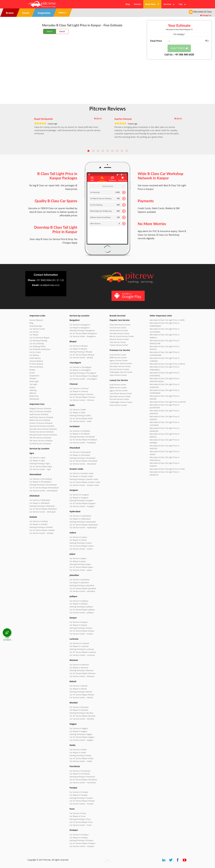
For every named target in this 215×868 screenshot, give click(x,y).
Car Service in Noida (78, 750)
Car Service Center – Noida (81, 761)
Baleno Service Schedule (40, 420)
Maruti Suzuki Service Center (122, 336)
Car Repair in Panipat (79, 795)
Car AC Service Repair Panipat (82, 801)
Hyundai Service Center (120, 333)
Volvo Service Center (118, 375)
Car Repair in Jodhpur (79, 604)
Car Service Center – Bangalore (83, 336)
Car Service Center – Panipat (82, 804)
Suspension (34, 376)
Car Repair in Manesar (79, 668)
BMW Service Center (118, 358)
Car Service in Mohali (78, 686)
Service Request (36, 320)
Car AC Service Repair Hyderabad (84, 525)
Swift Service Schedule (39, 414)
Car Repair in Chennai (79, 391)
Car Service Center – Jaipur (81, 570)
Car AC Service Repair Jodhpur (82, 610)
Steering (33, 390)
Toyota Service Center (119, 345)
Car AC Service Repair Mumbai (82, 716)
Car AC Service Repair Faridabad (83, 440)
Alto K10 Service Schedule (40, 411)
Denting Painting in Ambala (41, 527)
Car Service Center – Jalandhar (82, 591)
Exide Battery (35, 358)
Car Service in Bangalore (80, 325)
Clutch (32, 373)
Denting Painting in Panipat (81, 798)
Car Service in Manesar (79, 665)
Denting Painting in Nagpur (81, 734)
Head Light (34, 381)
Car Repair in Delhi (77, 413)
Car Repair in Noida (78, 752)
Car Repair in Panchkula (80, 774)
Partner (138, 4)
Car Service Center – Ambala (41, 533)
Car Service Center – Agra (40, 469)
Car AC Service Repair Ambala (42, 530)
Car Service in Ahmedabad (41, 479)
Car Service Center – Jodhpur (82, 613)
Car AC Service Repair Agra (41, 466)
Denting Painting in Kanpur (81, 628)
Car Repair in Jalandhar (79, 583)
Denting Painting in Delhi (80, 415)
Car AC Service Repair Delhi (81, 418)
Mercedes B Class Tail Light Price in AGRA (167, 320)
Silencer (33, 393)
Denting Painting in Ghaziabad (82, 458)
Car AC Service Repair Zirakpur (83, 843)
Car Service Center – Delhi (81, 421)
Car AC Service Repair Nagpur (82, 737)
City (182, 4)
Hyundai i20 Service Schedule (42, 426)
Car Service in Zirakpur (79, 835)
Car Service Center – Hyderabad (83, 527)
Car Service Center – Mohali (81, 697)
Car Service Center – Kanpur (81, 634)
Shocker (33, 378)
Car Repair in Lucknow (79, 646)
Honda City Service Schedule (42, 432)
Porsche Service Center (119, 369)
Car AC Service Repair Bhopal (82, 355)
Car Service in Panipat (79, 792)
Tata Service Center (118, 342)
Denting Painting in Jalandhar (82, 585)
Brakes (32, 370)
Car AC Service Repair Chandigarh (84, 376)
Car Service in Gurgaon (79, 495)
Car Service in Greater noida (81, 473)
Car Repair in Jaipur (78, 561)
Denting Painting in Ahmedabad (43, 485)
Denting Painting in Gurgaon (82, 500)
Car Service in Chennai (79, 388)
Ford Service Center (118, 328)
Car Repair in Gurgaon (79, 498)
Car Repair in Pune (77, 816)
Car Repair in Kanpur (78, 625)
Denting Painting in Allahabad (42, 506)
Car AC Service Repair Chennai (82, 397)
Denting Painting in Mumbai (81, 713)
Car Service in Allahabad (40, 500)
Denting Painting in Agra (40, 463)
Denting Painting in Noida (80, 755)
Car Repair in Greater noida (81, 476)
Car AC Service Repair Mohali (82, 695)
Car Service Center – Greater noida (84, 485)
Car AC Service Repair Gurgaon (83, 503)
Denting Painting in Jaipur (80, 564)
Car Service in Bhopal (79, 346)
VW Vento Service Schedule (41, 441)
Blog (128, 4)
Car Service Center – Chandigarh (83, 379)
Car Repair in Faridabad (80, 434)
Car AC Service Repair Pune (81, 822)
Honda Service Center (119, 330)
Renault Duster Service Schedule (43, 435)
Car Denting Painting (38, 341)
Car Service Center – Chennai (82, 400)
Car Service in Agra (37, 458)
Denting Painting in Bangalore (82, 330)
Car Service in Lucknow (79, 643)
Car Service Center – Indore (81, 549)
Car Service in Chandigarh (81, 367)
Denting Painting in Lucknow (82, 649)
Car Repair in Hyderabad (80, 519)
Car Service (34, 332)
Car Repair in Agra (37, 461)
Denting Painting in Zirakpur (82, 840)
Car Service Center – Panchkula (83, 783)
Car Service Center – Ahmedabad (43, 491)
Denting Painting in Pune (80, 819)
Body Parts (34, 396)
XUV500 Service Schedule (40, 444)
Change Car (206, 15)
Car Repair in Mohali (78, 689)
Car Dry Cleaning (37, 343)
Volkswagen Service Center (121, 372)
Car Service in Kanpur (79, 622)
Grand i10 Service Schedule (41, 423)
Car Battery (34, 355)
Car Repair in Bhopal (78, 349)
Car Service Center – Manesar (82, 676)
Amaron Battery (36, 361)
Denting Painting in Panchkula (82, 777)
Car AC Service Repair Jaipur (81, 567)
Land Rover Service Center (121, 363)
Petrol (50, 31)
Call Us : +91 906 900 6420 (179, 55)
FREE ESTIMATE (7, 639)
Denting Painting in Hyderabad (83, 522)
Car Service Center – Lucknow (82, 655)
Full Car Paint (35, 352)
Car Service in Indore (78, 537)
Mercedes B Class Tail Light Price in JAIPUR (168, 402)
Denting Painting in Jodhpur (81, 607)
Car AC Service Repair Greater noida (85, 482)
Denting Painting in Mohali (81, 692)
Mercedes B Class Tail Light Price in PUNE (167, 469)
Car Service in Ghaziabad (80, 452)
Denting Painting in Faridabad (82, 437)
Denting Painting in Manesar (82, 670)
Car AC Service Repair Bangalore (83, 333)
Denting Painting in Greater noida (84, 479)
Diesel (62, 31)
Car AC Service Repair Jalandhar (83, 588)
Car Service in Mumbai (79, 707)
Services (169, 4)
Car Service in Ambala (39, 521)
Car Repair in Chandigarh (80, 370)
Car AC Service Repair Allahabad (43, 509)
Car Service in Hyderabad (80, 516)
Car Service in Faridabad (80, 431)
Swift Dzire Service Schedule (41, 417)
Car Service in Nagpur (79, 728)
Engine (32, 387)
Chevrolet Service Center (120, 325)
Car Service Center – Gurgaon (82, 506)
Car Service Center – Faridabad (83, 443)
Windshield (34, 399)
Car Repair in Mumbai (79, 710)
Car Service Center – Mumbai (82, 719)
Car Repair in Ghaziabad (80, 455)
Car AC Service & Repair (40, 338)
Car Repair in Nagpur (79, 731)
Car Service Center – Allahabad (43, 512)
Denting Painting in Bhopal (81, 352)
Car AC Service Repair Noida (81, 758)
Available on (128, 296)
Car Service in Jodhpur (79, 601)
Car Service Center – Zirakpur (82, 846)
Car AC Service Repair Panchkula (83, 780)
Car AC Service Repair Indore (82, 546)
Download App (36, 326)
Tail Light (33, 384)
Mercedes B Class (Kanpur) (179, 29)
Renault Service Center (119, 339)
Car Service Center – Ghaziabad (83, 464)
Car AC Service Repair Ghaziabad (83, 461)
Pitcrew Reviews (107, 109)
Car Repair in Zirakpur (79, 838)
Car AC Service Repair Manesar (83, 673)
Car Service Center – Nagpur (82, 740)
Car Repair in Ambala (38, 524)
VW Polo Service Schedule (40, 438)
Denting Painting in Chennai (81, 394)
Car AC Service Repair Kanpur (82, 631)
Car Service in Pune (78, 813)
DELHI (99, 119)
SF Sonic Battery (36, 364)
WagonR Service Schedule (40, 408)
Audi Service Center (118, 355)
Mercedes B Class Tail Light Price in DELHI (167, 364)
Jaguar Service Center (119, 360)
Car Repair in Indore (78, 540)
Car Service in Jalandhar (80, 580)
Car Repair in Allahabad (40, 503)
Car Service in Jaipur (78, 558)
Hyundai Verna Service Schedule (43, 429)
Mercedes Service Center (120, 366)
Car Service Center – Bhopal (81, 358)
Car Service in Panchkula (80, 771)
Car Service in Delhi (78, 410)
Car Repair (34, 335)
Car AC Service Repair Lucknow (83, 652)
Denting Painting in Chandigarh (83, 373)
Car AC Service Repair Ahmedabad (44, 488)
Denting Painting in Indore (81, 543)
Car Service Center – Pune (81, 825)
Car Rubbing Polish (38, 346)
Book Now (152, 4)
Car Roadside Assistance (40, 349)
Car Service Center (37, 329)
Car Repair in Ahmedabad (40, 482)
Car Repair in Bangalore (80, 328)
